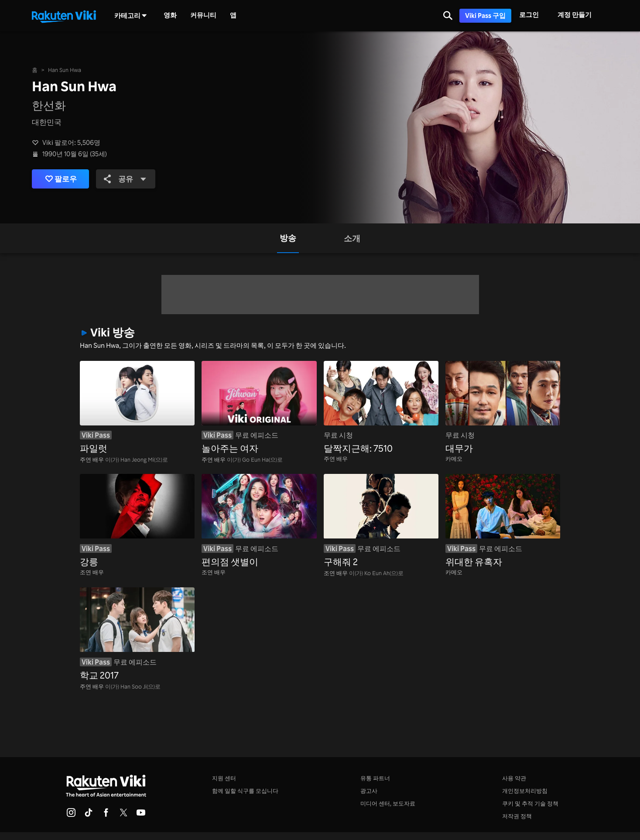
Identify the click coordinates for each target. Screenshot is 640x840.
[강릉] (137, 521)
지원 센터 (224, 778)
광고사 (369, 791)
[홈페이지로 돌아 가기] (64, 16)
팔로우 (61, 179)
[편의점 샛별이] (259, 521)
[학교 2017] (137, 635)
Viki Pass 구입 (485, 15)
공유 (126, 178)
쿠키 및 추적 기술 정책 (530, 803)
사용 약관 (514, 778)
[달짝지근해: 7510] (381, 408)
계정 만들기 (575, 15)
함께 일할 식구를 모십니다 (245, 791)
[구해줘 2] (381, 521)
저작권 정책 (517, 816)
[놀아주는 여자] (259, 408)
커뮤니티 (203, 15)
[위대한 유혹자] (503, 521)
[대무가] (503, 408)
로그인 (529, 15)
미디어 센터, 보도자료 (388, 803)
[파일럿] (137, 408)
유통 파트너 (375, 778)
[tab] (288, 238)
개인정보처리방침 (525, 791)
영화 (170, 15)
